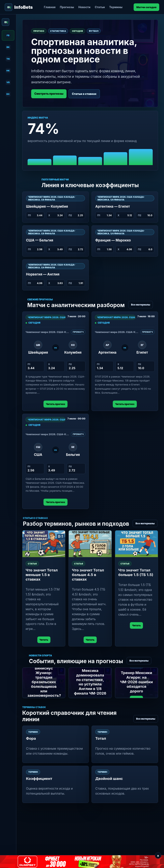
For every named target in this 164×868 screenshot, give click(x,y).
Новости (84, 7)
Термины (116, 7)
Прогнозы (67, 7)
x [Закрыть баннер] (158, 856)
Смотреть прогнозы (49, 94)
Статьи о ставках (84, 94)
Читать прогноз (55, 404)
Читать (44, 640)
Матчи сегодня (146, 7)
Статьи (100, 7)
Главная (50, 7)
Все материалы (141, 305)
